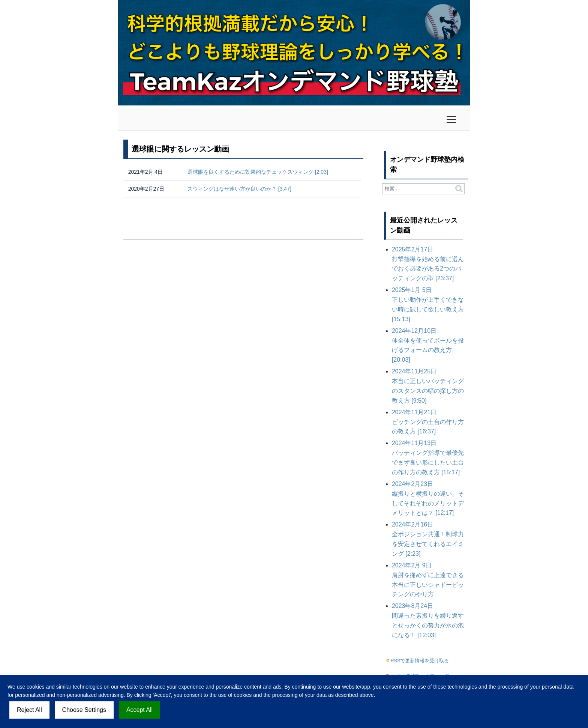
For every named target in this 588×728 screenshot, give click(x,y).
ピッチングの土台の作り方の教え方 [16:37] (428, 422)
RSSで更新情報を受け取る (420, 661)
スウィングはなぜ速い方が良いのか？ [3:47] (239, 189)
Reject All (29, 710)
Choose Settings (84, 710)
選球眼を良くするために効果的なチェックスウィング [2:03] (258, 172)
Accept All (139, 710)
